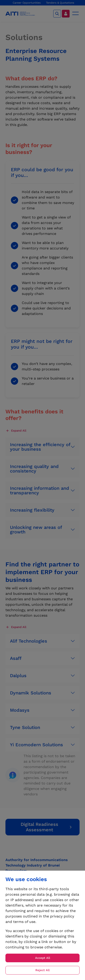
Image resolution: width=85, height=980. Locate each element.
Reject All (42, 970)
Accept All (43, 958)
